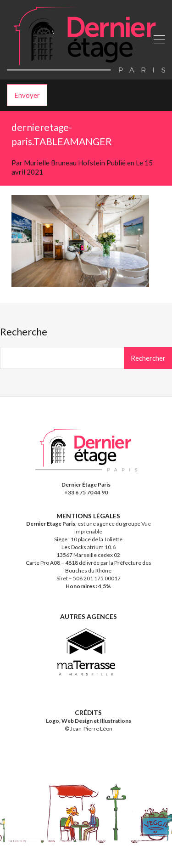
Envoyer (27, 95)
